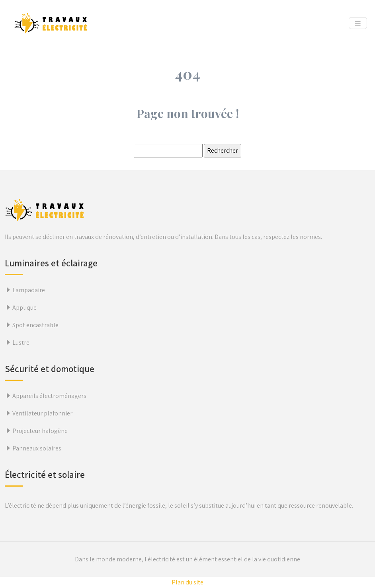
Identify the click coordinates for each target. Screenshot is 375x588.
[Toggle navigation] (358, 23)
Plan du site (187, 582)
